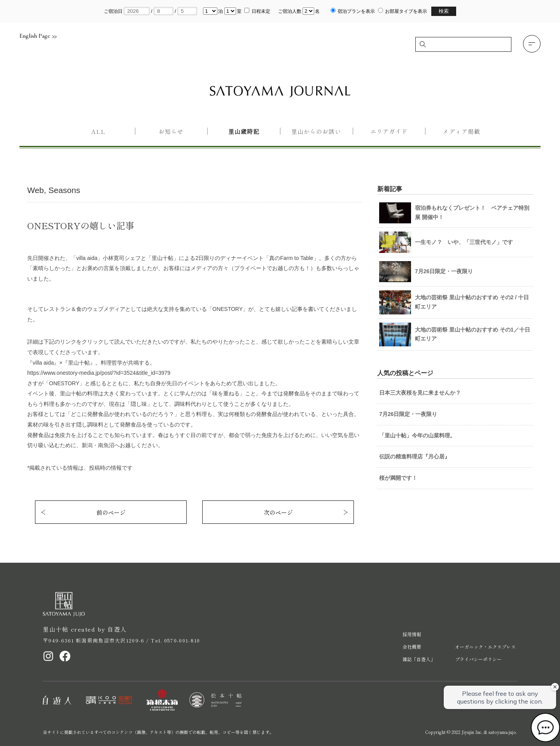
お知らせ (171, 131)
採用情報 (412, 634)
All (98, 131)
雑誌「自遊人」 (419, 659)
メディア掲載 (461, 131)
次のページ (278, 512)
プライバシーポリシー (478, 659)
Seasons (64, 190)
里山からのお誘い (316, 131)
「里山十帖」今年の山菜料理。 (417, 435)
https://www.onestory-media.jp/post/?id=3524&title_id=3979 (99, 373)
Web (36, 190)
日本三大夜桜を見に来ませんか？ (420, 393)
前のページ (111, 512)
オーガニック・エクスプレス (485, 647)
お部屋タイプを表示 (406, 11)
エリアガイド (389, 131)
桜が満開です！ (398, 478)
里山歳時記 (244, 131)
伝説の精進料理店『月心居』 (415, 456)
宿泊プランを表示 (356, 11)
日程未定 (261, 11)
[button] (532, 44)
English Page (38, 36)
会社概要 (412, 647)
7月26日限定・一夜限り (408, 414)
